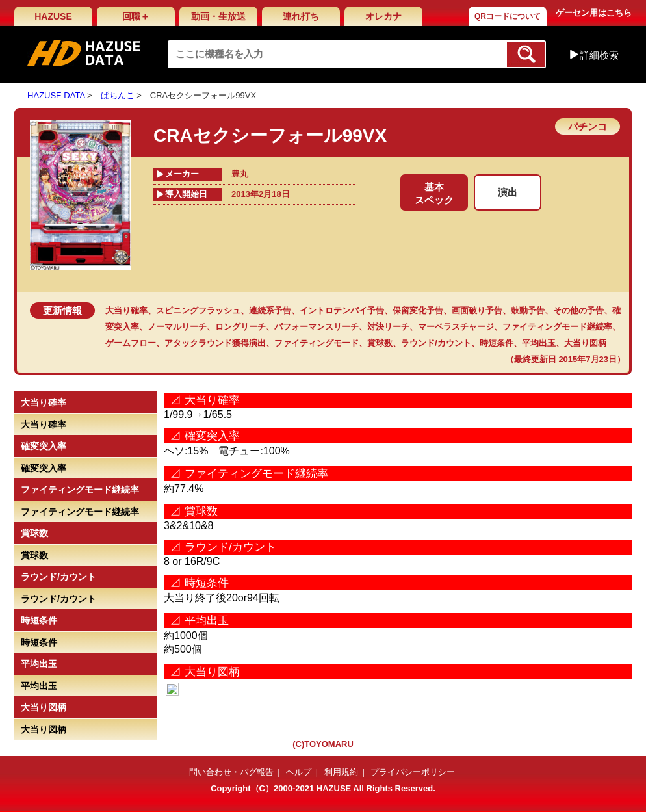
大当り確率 (126, 310)
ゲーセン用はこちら (594, 13)
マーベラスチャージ (456, 327)
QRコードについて (508, 16)
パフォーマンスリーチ (317, 327)
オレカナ (383, 16)
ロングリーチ (240, 327)
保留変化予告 (418, 310)
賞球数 (380, 343)
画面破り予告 (477, 310)
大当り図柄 (585, 343)
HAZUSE (53, 16)
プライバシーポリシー (413, 772)
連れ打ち (301, 16)
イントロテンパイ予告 (342, 310)
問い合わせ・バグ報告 (231, 772)
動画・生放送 (218, 16)
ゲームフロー (131, 343)
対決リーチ (388, 327)
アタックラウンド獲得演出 (215, 343)
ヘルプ (299, 772)
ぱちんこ (118, 95)
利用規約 (341, 772)
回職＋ (136, 16)
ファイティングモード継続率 (557, 327)
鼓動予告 (528, 310)
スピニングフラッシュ (198, 310)
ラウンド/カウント (436, 343)
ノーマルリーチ (177, 327)
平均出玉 (539, 343)
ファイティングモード (317, 343)
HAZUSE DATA (56, 95)
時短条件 (497, 343)
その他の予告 (578, 310)
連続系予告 (270, 310)
